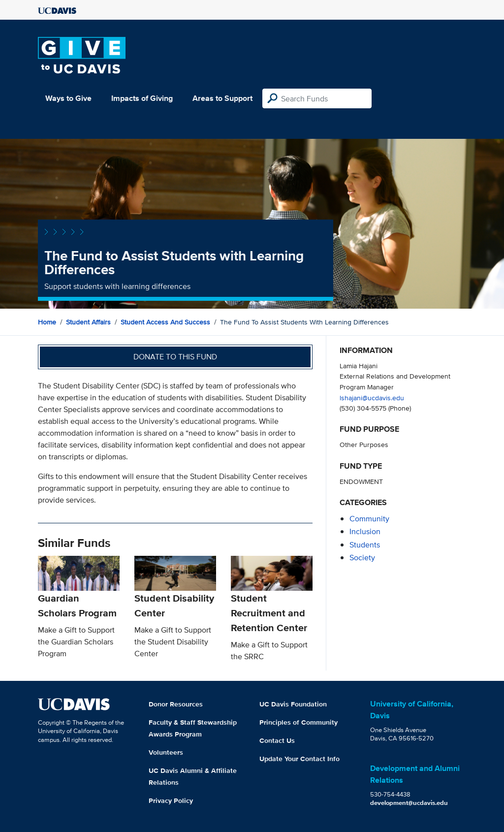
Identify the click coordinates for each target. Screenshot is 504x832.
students (365, 545)
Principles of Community (299, 722)
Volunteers (166, 752)
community (369, 519)
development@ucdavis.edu (409, 803)
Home (47, 322)
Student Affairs (88, 322)
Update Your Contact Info (299, 759)
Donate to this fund (175, 357)
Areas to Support (222, 98)
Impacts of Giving (142, 98)
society (362, 558)
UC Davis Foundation (293, 704)
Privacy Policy (171, 800)
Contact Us (277, 740)
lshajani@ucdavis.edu (372, 398)
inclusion (365, 531)
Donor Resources (176, 704)
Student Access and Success (165, 322)
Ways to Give (68, 98)
